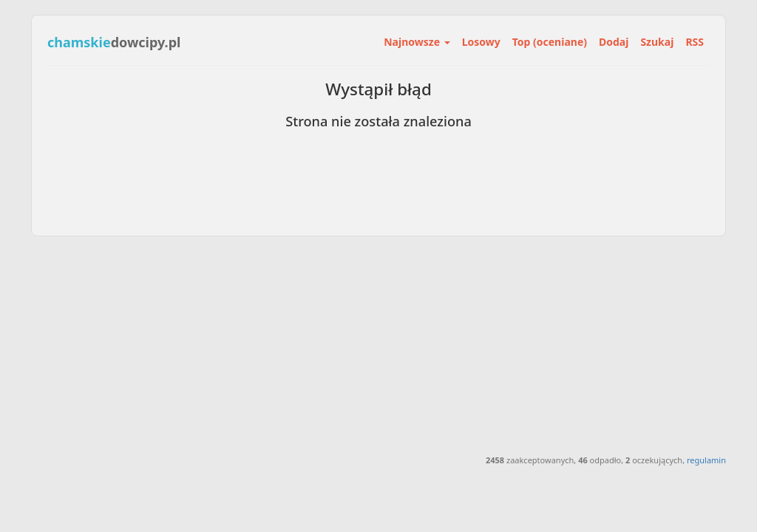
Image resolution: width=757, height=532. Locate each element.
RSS (695, 42)
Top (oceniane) (550, 42)
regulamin (706, 460)
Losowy (481, 42)
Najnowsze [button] (417, 42)
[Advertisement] (378, 344)
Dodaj (614, 42)
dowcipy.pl (114, 42)
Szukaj (657, 42)
